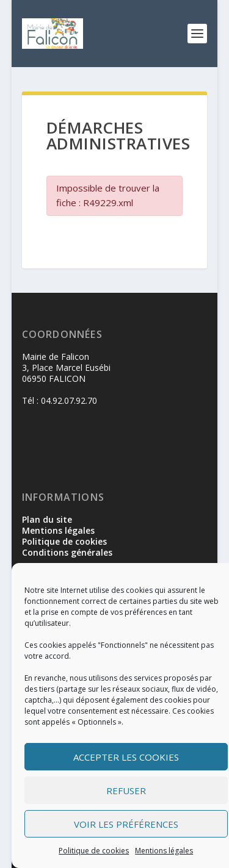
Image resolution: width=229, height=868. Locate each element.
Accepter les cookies (126, 757)
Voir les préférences (126, 824)
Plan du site (47, 519)
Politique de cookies (94, 851)
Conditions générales (67, 552)
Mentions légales (164, 851)
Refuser (126, 791)
